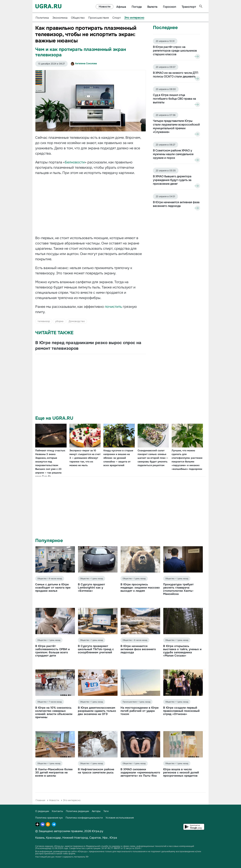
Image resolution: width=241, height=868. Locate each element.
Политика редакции (77, 811)
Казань (40, 838)
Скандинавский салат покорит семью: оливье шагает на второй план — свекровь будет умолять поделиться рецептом (153, 458)
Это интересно (134, 18)
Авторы (96, 811)
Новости (105, 7)
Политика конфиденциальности (84, 818)
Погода (137, 7)
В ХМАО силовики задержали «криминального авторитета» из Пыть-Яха (140, 772)
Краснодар (53, 838)
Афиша (121, 7)
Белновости (75, 162)
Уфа (105, 838)
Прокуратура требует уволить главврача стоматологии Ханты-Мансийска (178, 589)
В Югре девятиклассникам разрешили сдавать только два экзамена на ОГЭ (97, 711)
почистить (114, 307)
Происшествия (99, 18)
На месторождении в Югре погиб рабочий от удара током (140, 711)
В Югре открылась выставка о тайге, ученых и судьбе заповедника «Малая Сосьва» (182, 651)
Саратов (95, 838)
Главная (40, 800)
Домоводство (77, 321)
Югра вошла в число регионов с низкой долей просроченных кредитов (181, 772)
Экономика (60, 18)
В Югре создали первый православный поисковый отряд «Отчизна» (181, 711)
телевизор (44, 321)
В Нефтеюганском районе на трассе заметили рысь (96, 771)
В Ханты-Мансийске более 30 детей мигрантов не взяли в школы (54, 772)
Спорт (117, 18)
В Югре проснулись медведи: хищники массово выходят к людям (140, 588)
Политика (42, 18)
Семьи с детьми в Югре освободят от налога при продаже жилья (53, 588)
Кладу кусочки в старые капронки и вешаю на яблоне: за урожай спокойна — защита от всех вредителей (118, 458)
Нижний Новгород (75, 838)
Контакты (57, 811)
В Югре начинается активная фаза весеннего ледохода (138, 649)
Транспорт (189, 7)
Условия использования (120, 818)
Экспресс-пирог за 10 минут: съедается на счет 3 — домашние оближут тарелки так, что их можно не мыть (85, 458)
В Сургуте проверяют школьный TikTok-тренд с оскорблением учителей (96, 649)
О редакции (42, 811)
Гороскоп (169, 7)
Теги (106, 811)
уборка (59, 321)
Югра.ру (98, 831)
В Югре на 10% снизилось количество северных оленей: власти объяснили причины (54, 712)
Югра (113, 838)
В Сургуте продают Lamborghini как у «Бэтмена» (91, 588)
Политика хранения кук (49, 818)
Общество (78, 18)
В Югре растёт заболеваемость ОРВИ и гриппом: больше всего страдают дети (52, 651)
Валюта (152, 7)
